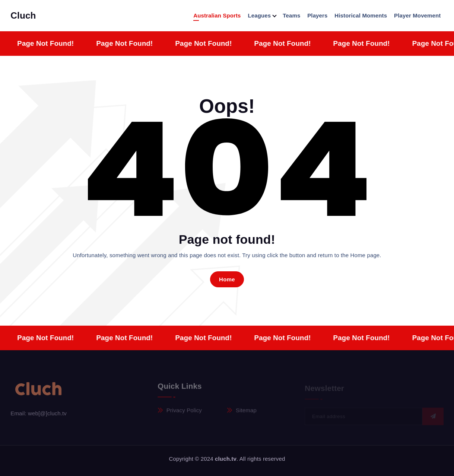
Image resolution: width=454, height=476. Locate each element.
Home (227, 279)
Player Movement (418, 15)
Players (317, 15)
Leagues (259, 15)
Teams (291, 15)
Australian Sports (217, 15)
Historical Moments (361, 15)
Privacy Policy (184, 413)
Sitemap (246, 413)
